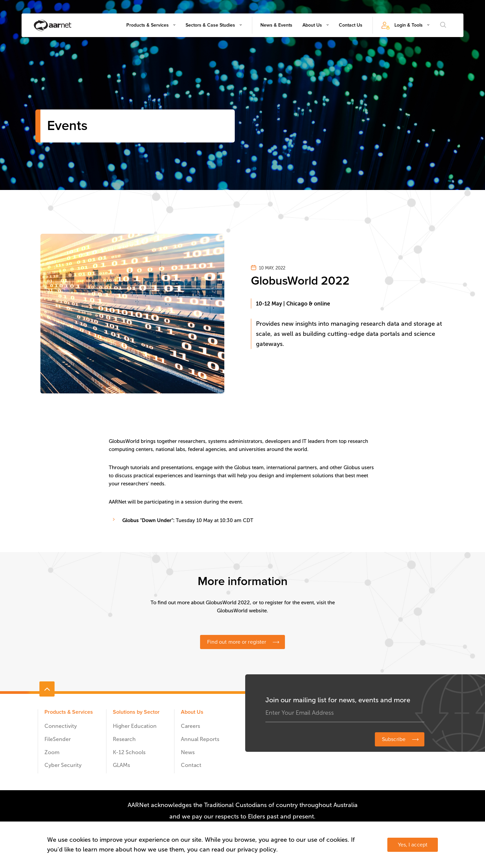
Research (124, 739)
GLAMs (121, 765)
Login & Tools (409, 25)
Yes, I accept (413, 845)
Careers (190, 726)
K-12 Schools (129, 752)
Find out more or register (237, 642)
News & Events (276, 25)
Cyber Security (63, 765)
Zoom (52, 752)
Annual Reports (200, 739)
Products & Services (148, 25)
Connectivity (61, 726)
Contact (191, 765)
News (188, 752)
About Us (312, 25)
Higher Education (135, 726)
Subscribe (394, 739)
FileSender (58, 739)
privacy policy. (258, 849)
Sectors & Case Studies (210, 25)
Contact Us (351, 25)
